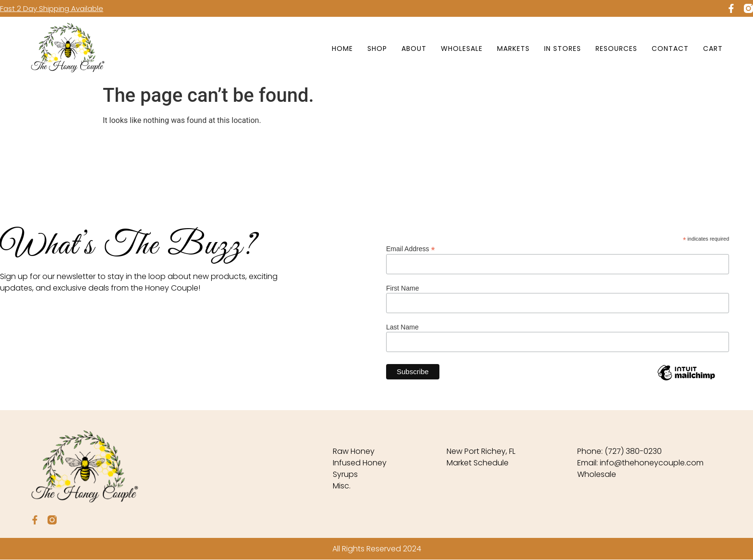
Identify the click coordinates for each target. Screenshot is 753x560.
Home (342, 49)
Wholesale (462, 49)
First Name (402, 288)
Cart (713, 49)
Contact (670, 49)
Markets (513, 49)
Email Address (411, 249)
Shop (377, 49)
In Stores (563, 49)
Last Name (402, 327)
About (414, 49)
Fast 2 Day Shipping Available (52, 8)
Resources (616, 49)
